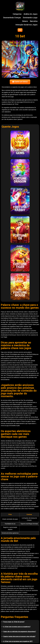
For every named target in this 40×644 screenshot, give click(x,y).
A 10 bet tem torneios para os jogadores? (17, 627)
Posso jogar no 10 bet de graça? (14, 622)
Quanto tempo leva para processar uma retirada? (19, 636)
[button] (20, 622)
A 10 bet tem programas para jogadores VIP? (18, 641)
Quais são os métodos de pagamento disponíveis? (20, 632)
